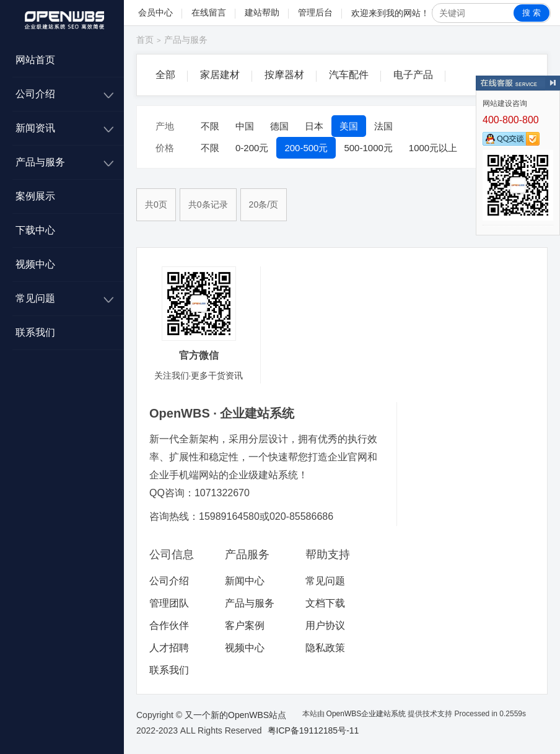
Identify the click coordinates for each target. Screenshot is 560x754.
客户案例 (245, 625)
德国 (279, 126)
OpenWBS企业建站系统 (366, 714)
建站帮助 (262, 12)
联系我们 (35, 332)
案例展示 (35, 196)
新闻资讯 (35, 128)
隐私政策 (325, 648)
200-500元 (306, 148)
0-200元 (252, 148)
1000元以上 (433, 148)
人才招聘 (169, 648)
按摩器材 (284, 75)
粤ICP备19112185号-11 (313, 730)
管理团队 (169, 603)
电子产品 (413, 75)
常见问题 (35, 298)
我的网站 (403, 13)
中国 (245, 126)
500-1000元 (368, 148)
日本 (314, 126)
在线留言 (209, 12)
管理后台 (315, 12)
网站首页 (35, 60)
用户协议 (325, 625)
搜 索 (532, 13)
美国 (349, 126)
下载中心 (35, 230)
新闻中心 (245, 581)
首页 (145, 40)
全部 (165, 75)
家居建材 (220, 75)
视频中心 (35, 264)
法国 (383, 126)
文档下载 (325, 603)
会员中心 (155, 12)
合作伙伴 (169, 625)
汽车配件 (349, 75)
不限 (210, 126)
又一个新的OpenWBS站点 (235, 715)
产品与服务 (40, 162)
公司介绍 (35, 94)
